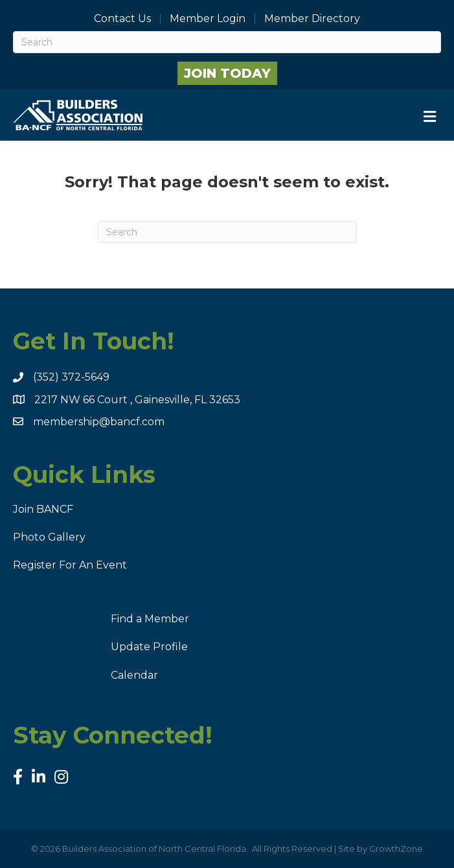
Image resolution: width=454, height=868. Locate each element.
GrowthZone (396, 849)
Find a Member (150, 619)
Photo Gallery (49, 537)
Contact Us (122, 19)
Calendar (134, 675)
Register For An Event (70, 565)
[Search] (227, 42)
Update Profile (149, 647)
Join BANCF (43, 509)
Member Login (208, 19)
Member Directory (312, 19)
